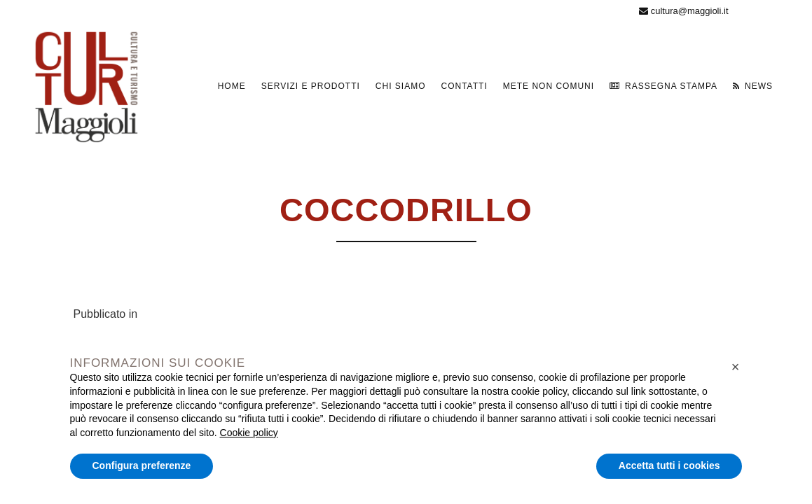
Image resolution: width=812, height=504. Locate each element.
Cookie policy (249, 433)
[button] (736, 367)
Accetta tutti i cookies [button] (669, 465)
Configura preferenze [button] (142, 465)
